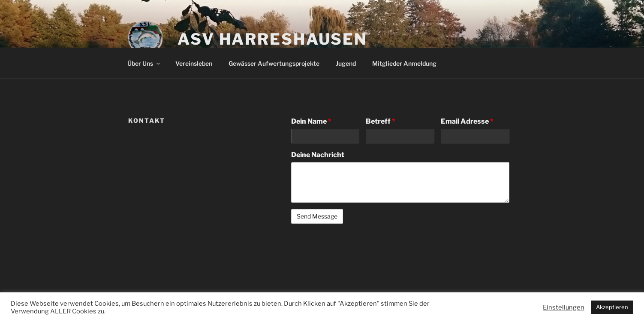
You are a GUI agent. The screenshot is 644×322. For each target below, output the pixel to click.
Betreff (381, 121)
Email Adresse (467, 121)
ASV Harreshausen (272, 39)
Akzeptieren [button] (612, 307)
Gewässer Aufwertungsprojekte (274, 63)
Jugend (346, 63)
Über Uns (144, 63)
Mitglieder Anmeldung (404, 63)
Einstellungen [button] (564, 307)
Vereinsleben (194, 63)
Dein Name (311, 121)
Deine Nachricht (318, 155)
